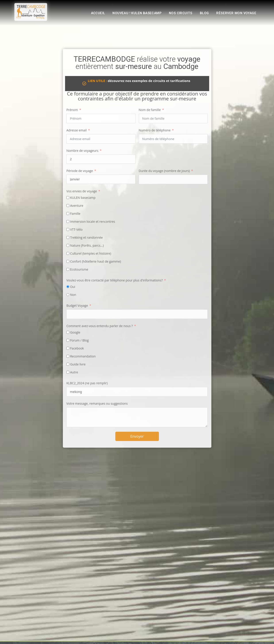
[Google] (68, 332)
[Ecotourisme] (68, 269)
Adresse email (77, 130)
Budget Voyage (77, 305)
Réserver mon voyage (235, 14)
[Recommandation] (68, 356)
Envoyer (137, 436)
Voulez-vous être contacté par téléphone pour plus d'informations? (115, 280)
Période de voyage (80, 171)
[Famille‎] (68, 214)
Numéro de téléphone (155, 130)
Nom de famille (150, 110)
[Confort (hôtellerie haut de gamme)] (68, 261)
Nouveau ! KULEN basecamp (132, 14)
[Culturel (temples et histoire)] (68, 253)
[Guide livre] (68, 364)
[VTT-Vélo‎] (68, 229)
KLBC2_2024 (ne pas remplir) (87, 383)
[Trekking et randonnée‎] (68, 237)
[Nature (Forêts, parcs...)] (68, 245)
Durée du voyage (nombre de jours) (164, 171)
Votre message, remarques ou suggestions (97, 403)
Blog (202, 14)
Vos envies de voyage (82, 191)
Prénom (72, 110)
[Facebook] (68, 348)
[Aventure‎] (68, 206)
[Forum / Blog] (68, 340)
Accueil (91, 14)
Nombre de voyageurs (82, 151)
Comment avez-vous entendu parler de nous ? (100, 326)
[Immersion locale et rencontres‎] (68, 221)
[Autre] (68, 372)
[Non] (68, 295)
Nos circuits (178, 14)
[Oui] (68, 287)
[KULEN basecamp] (68, 198)
